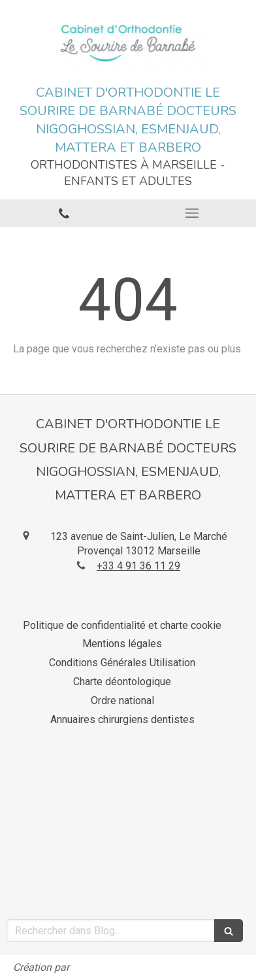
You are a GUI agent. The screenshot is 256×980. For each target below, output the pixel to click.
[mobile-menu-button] (192, 213)
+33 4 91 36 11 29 (138, 566)
